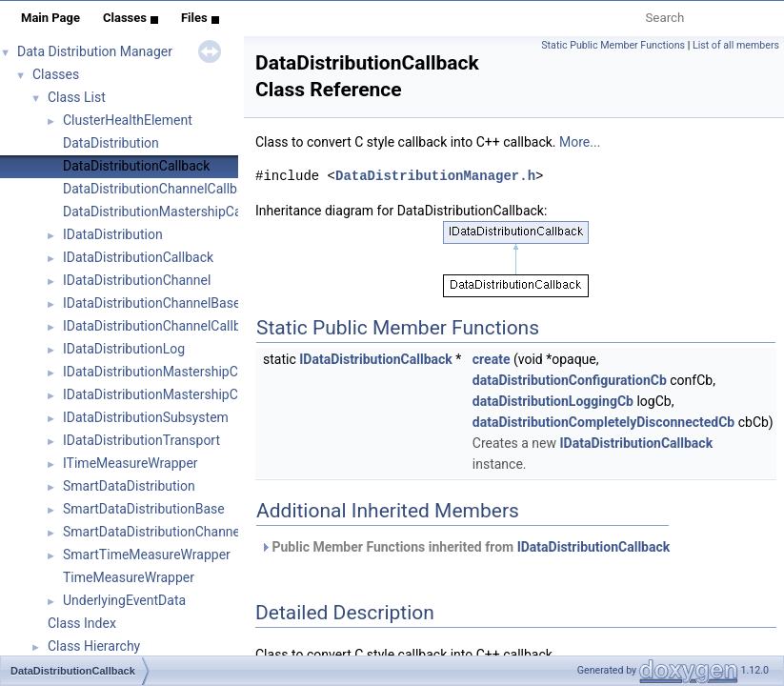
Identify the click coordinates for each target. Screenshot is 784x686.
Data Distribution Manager (95, 51)
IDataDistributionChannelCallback (162, 326)
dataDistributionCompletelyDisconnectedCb (603, 422)
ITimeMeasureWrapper (131, 463)
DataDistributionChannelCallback (161, 189)
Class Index (82, 623)
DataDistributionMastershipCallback (170, 212)
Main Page (50, 18)
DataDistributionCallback (136, 166)
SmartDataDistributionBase (144, 509)
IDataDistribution (113, 234)
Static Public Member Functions (613, 45)
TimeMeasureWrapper (129, 577)
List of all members (736, 45)
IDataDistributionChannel (137, 280)
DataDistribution (111, 143)
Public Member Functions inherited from (465, 547)
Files (200, 18)
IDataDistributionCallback (138, 257)
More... (580, 142)
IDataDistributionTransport (141, 440)
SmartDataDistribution (129, 486)
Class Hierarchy (94, 646)
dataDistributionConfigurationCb (570, 380)
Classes (131, 18)
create (492, 359)
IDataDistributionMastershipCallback (171, 372)
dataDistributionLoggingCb (553, 401)
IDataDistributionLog (124, 349)
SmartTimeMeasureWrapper (147, 555)
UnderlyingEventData (124, 600)
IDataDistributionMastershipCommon (173, 394)
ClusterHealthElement (128, 120)
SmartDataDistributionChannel (153, 532)
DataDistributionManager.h (435, 176)
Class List (77, 97)
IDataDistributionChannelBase (151, 303)
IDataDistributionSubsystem (146, 417)
